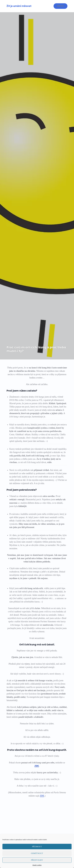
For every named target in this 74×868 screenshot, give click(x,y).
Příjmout (37, 847)
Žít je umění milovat (19, 6)
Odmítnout (37, 853)
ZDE (37, 766)
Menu (60, 6)
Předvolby (37, 860)
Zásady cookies (37, 865)
